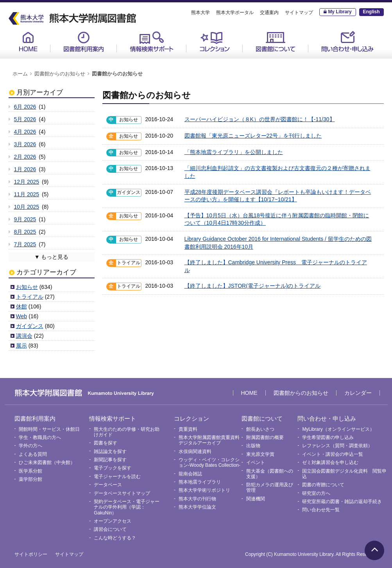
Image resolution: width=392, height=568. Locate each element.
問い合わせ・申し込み (347, 42)
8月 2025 (25, 232)
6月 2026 (25, 107)
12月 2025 (27, 182)
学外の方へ (30, 446)
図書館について (276, 42)
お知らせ (27, 287)
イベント (256, 462)
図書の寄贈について (323, 485)
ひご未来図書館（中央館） (47, 462)
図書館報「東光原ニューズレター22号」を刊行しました (253, 136)
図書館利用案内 (84, 42)
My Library (340, 12)
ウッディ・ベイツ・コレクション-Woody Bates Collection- (209, 462)
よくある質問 (33, 454)
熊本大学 (200, 13)
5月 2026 (25, 119)
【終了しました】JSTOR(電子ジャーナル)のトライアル (253, 286)
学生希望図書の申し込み (328, 437)
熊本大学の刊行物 (197, 499)
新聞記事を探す (110, 460)
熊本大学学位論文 (197, 507)
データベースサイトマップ (122, 493)
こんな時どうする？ (115, 538)
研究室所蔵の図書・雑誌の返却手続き (342, 502)
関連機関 (256, 499)
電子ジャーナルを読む (117, 477)
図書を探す (106, 443)
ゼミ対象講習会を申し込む (330, 462)
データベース (108, 485)
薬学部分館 (30, 479)
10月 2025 (27, 207)
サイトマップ (299, 13)
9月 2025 (25, 219)
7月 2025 (25, 244)
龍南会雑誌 (190, 474)
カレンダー (358, 393)
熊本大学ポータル (235, 13)
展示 (21, 346)
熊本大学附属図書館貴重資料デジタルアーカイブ (209, 440)
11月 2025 (27, 194)
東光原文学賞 (260, 454)
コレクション (215, 42)
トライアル (30, 297)
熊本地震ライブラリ (200, 482)
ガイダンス (30, 326)
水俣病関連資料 (195, 452)
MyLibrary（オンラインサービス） (338, 429)
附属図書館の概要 (265, 437)
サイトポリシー (31, 554)
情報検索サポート (152, 42)
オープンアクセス (113, 521)
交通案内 (269, 13)
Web (22, 316)
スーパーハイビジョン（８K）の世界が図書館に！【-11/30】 (260, 119)
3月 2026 (25, 144)
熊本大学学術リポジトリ (204, 490)
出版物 (253, 446)
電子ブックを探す (113, 468)
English (371, 12)
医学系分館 (30, 471)
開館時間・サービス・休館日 (49, 429)
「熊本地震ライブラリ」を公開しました (234, 152)
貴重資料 (188, 429)
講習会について (110, 529)
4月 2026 (25, 132)
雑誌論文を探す (110, 452)
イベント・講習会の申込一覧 (333, 454)
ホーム (20, 74)
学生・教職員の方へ (40, 437)
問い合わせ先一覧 (321, 510)
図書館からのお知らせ (60, 74)
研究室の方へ (316, 493)
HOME (28, 42)
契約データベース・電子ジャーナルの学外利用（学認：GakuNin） (127, 507)
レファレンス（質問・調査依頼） (337, 446)
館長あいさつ (260, 429)
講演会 (24, 336)
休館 (21, 306)
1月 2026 (25, 169)
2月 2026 (25, 157)
